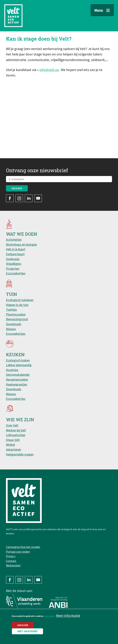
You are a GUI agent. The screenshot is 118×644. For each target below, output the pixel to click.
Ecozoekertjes (16, 273)
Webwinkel (13, 565)
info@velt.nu (49, 70)
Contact (11, 561)
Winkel (10, 445)
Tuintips (11, 309)
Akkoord (23, 627)
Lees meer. (50, 618)
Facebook (10, 198)
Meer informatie (68, 617)
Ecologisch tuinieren (20, 300)
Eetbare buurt (15, 254)
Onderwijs (13, 259)
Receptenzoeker (17, 379)
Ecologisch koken (18, 360)
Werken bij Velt (16, 430)
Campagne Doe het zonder (23, 547)
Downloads (14, 324)
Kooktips (12, 370)
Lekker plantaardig (19, 365)
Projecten (13, 269)
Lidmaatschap (16, 435)
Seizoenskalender (18, 375)
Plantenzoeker (16, 314)
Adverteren (14, 449)
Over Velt (12, 425)
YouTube (38, 198)
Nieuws (11, 329)
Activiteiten (14, 240)
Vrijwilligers (14, 264)
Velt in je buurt (16, 249)
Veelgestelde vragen (20, 454)
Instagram (19, 198)
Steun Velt (13, 440)
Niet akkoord (27, 633)
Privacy (11, 556)
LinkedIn (29, 198)
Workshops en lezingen (21, 244)
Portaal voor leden (18, 552)
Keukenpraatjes (17, 384)
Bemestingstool (17, 319)
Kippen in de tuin (17, 305)
